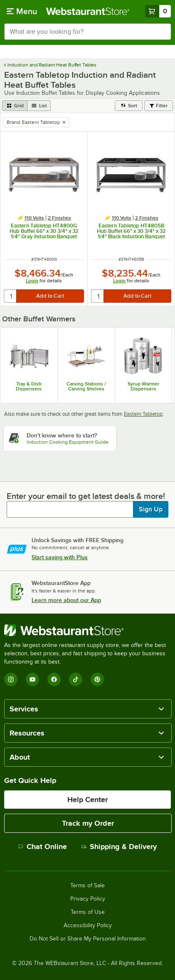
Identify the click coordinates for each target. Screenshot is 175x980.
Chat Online (43, 847)
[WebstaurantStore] (87, 630)
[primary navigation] (22, 11)
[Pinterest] (97, 679)
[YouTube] (32, 679)
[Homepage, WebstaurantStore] (87, 11)
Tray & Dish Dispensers (29, 386)
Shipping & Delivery (119, 847)
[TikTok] (76, 679)
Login (32, 281)
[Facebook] (54, 679)
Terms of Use (88, 912)
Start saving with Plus (60, 557)
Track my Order (88, 823)
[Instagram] (11, 679)
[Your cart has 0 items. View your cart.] (158, 11)
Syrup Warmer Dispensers (143, 386)
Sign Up (151, 509)
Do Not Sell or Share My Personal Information (88, 939)
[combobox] (87, 32)
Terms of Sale (87, 886)
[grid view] (15, 106)
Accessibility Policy (88, 926)
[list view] (39, 106)
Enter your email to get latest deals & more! (86, 496)
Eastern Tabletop (143, 414)
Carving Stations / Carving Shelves (86, 386)
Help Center (87, 800)
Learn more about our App (66, 600)
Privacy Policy (88, 899)
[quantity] (11, 296)
